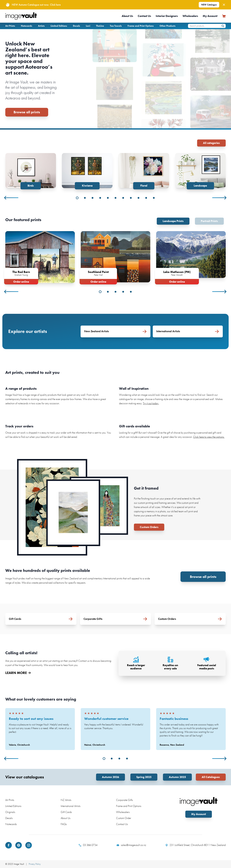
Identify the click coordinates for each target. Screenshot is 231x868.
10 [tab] (146, 198)
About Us (127, 16)
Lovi (88, 26)
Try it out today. (151, 403)
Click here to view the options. (209, 437)
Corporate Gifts (124, 800)
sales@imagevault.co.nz (131, 845)
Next (220, 198)
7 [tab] (123, 198)
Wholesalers (190, 16)
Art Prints (10, 26)
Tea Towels (116, 26)
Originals (10, 812)
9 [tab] (138, 198)
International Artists (71, 806)
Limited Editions (59, 26)
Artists (41, 26)
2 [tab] (85, 198)
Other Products (168, 26)
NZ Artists (66, 800)
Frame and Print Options (141, 26)
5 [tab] (108, 198)
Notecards (27, 26)
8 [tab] (131, 198)
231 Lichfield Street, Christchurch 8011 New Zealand (196, 845)
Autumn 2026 (110, 777)
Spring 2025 (144, 777)
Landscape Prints (173, 221)
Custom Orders (149, 527)
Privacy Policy (35, 864)
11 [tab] (154, 198)
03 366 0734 (88, 845)
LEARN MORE (18, 673)
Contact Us (144, 16)
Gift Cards (66, 812)
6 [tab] (115, 198)
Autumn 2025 (177, 777)
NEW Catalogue (209, 5)
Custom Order (124, 818)
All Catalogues (211, 777)
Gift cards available (135, 426)
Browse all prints (27, 112)
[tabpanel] (31, 171)
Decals (76, 26)
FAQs (64, 824)
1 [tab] (77, 198)
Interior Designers (167, 16)
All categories (211, 143)
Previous (11, 198)
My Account (210, 16)
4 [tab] (100, 198)
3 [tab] (93, 198)
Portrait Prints (209, 221)
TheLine (100, 26)
